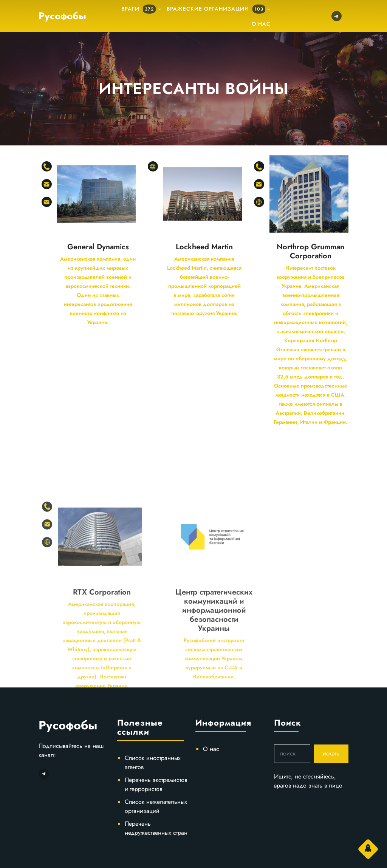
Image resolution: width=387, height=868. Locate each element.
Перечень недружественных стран (156, 828)
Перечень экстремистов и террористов (156, 784)
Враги (139, 9)
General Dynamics (98, 247)
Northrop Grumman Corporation (310, 252)
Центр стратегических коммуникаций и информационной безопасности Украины (214, 664)
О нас (211, 749)
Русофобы (62, 16)
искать (331, 753)
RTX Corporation (102, 646)
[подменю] (159, 9)
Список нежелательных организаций (156, 806)
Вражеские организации (216, 9)
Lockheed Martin (204, 247)
